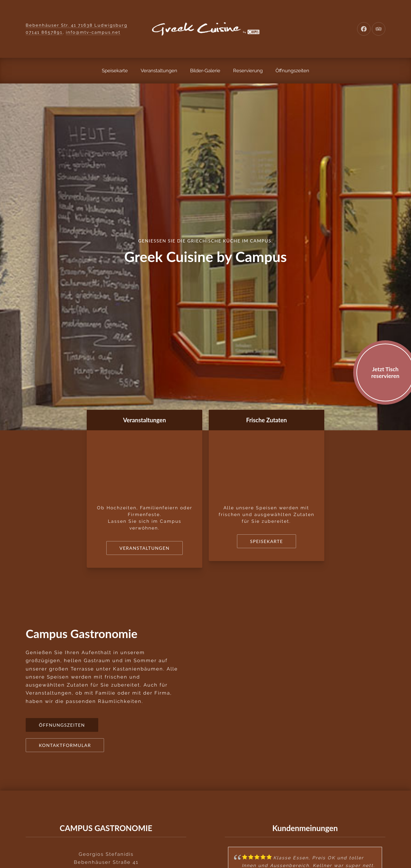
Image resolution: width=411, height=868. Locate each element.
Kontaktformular (65, 745)
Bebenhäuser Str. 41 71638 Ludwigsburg (77, 25)
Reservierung (248, 71)
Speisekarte (115, 71)
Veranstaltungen (159, 71)
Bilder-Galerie (205, 71)
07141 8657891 (44, 32)
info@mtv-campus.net (93, 32)
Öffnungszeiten (292, 71)
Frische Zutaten (267, 420)
